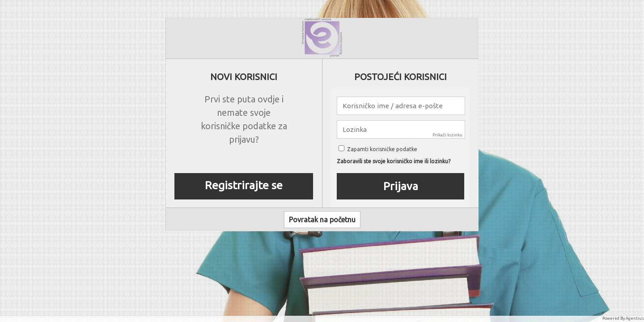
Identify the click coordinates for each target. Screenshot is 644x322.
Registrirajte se (244, 185)
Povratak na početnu (322, 220)
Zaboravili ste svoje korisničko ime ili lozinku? (394, 161)
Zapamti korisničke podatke (378, 149)
